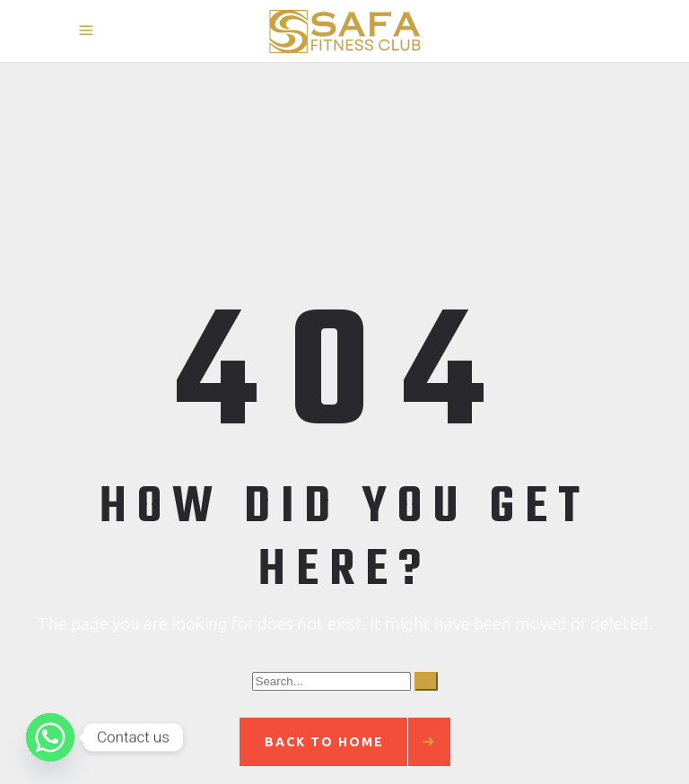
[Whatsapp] (50, 737)
